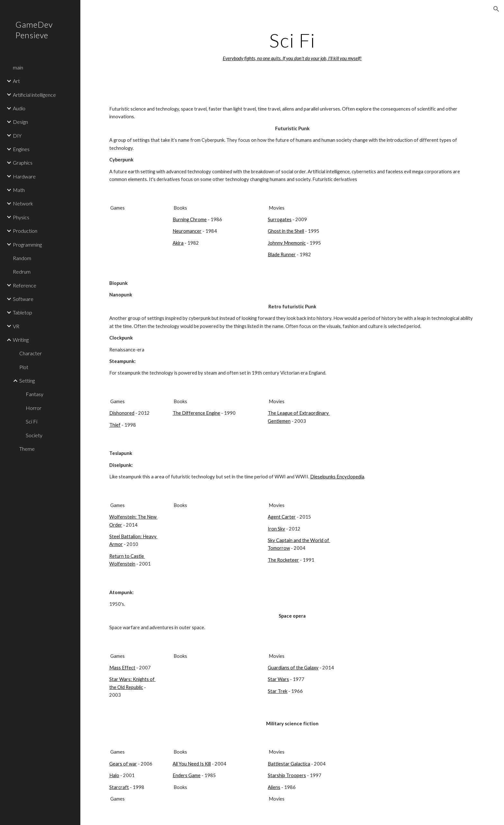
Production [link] (25, 231)
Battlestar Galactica (289, 764)
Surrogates (280, 219)
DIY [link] (17, 136)
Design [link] (20, 122)
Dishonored (122, 413)
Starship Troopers (287, 775)
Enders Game (187, 775)
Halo (114, 775)
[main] (292, 46)
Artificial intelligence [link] (34, 95)
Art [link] (16, 81)
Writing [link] (21, 340)
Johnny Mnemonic (287, 243)
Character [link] (31, 353)
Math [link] (19, 190)
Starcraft (119, 787)
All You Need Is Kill (192, 764)
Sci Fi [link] (32, 421)
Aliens (274, 787)
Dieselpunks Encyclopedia (337, 477)
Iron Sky (276, 529)
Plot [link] (24, 367)
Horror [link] (34, 408)
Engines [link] (21, 149)
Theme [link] (27, 449)
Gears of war (123, 764)
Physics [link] (21, 217)
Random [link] (22, 258)
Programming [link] (27, 245)
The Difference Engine (196, 413)
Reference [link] (25, 285)
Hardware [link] (24, 176)
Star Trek (278, 691)
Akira (178, 243)
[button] (496, 9)
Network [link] (23, 203)
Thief (115, 425)
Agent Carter (282, 517)
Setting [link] (27, 381)
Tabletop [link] (22, 312)
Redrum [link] (22, 272)
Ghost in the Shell (286, 231)
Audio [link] (19, 108)
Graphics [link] (23, 163)
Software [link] (23, 299)
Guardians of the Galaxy (293, 668)
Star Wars (278, 679)
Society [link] (34, 435)
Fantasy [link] (35, 394)
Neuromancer (187, 231)
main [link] (18, 67)
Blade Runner (282, 254)
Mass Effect (122, 668)
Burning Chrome (190, 219)
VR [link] (16, 326)
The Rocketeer (283, 560)
